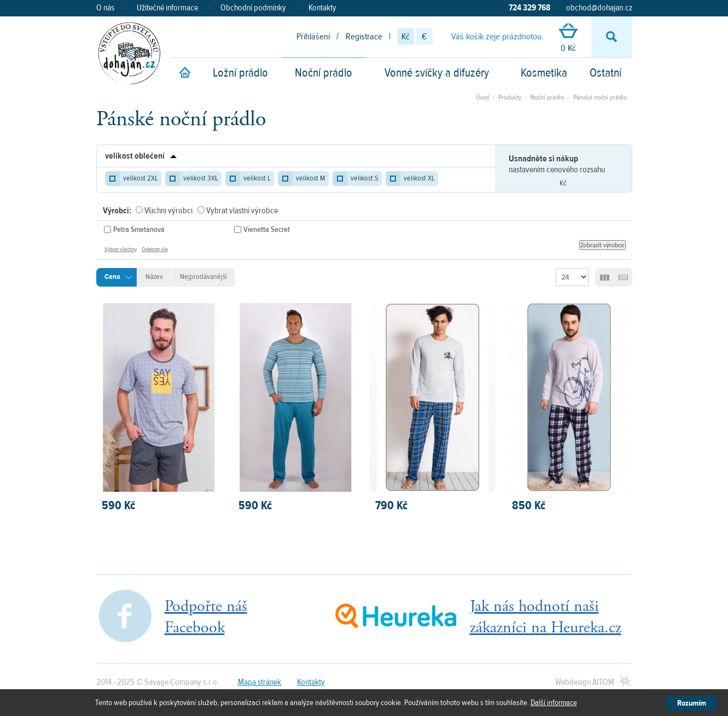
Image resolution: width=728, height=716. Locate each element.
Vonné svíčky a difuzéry (437, 73)
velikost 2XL (141, 178)
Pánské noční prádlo (600, 97)
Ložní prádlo (240, 73)
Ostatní (605, 73)
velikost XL (419, 178)
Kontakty (322, 8)
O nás (105, 8)
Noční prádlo (324, 73)
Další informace (554, 703)
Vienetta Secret (267, 229)
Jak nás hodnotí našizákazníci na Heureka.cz (546, 617)
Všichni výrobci (168, 211)
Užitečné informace (167, 8)
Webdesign (585, 682)
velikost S (365, 178)
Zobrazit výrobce (602, 245)
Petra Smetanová (139, 229)
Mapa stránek (260, 682)
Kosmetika (544, 73)
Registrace (364, 37)
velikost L (257, 178)
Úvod (482, 97)
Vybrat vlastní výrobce (242, 211)
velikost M (311, 178)
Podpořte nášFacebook (206, 617)
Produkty (510, 97)
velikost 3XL (201, 178)
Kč (406, 37)
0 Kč (568, 39)
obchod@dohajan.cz (599, 8)
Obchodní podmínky (253, 8)
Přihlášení (313, 37)
